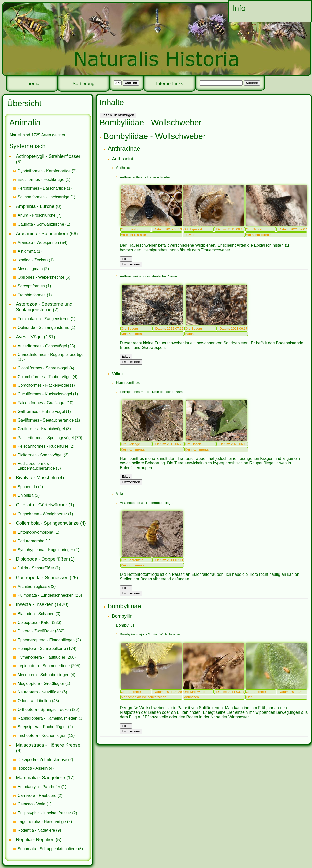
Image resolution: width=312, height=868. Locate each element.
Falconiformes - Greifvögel (41, 403)
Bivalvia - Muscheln (36, 478)
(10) (46, 403)
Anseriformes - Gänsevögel (42, 346)
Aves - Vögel (29, 337)
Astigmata (27, 251)
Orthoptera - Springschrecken (44, 710)
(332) (41, 631)
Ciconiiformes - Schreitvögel (43, 368)
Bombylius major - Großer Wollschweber (150, 641)
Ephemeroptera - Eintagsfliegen (46, 640)
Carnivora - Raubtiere (37, 795)
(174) (47, 649)
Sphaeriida (27, 487)
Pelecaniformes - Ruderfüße (43, 446)
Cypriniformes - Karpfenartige (44, 171)
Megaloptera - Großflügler (41, 683)
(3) (44, 429)
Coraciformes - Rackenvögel (43, 385)
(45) (38, 701)
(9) (39, 830)
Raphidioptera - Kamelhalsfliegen (48, 718)
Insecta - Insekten (35, 604)
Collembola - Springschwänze (47, 523)
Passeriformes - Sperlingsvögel (46, 438)
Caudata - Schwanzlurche (41, 224)
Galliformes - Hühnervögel (41, 412)
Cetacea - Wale (32, 804)
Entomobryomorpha (35, 532)
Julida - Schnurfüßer (36, 568)
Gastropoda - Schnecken (42, 577)
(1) (44, 180)
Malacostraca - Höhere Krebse (48, 745)
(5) (50, 849)
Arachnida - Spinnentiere (42, 233)
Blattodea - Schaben (36, 614)
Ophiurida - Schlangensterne (43, 327)
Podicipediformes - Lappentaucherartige (37, 466)
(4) (46, 368)
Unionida (26, 495)
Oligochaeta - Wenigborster (42, 514)
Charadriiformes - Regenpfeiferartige (51, 355)
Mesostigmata (30, 269)
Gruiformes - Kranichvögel (41, 429)
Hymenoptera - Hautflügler (41, 657)
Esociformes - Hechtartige (41, 180)
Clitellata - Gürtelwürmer (41, 505)
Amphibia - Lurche (35, 206)
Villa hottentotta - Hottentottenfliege (146, 508)
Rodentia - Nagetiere (36, 830)
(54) (42, 243)
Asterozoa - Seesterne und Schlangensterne (44, 307)
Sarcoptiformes (31, 286)
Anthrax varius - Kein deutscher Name (148, 279)
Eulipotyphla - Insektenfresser (44, 813)
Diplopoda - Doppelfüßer (42, 559)
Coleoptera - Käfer (34, 622)
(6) (44, 277)
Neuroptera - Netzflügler (39, 692)
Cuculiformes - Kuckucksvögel (45, 394)
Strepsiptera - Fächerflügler (42, 727)
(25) (46, 346)
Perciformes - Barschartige (42, 188)
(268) (47, 657)
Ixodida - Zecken (33, 260)
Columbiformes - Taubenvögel (44, 377)
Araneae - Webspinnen (38, 243)
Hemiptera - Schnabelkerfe (42, 649)
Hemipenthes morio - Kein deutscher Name (152, 396)
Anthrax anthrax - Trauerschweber (145, 178)
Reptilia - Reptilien (35, 839)
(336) (40, 622)
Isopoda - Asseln (33, 768)
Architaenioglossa (34, 587)
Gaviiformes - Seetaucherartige (46, 420)
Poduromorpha (31, 541)
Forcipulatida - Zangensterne (44, 319)
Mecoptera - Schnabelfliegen (43, 675)
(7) (40, 215)
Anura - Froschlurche (36, 215)
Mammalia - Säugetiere (40, 777)
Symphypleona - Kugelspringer (45, 550)
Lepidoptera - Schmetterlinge (44, 666)
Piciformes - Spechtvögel (40, 455)
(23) (50, 595)
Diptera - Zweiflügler (36, 631)
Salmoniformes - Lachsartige (43, 197)
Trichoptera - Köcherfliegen (42, 735)
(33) (51, 357)
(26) (48, 710)
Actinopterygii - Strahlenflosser (48, 156)
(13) (46, 735)
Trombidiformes (32, 295)
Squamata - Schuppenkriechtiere (47, 849)
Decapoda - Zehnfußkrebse (42, 760)
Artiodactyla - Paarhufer (39, 787)
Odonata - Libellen (34, 701)
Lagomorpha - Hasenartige (42, 822)
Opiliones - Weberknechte (41, 277)
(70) (50, 438)
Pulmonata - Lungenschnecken (46, 595)
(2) (47, 171)
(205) (49, 666)
